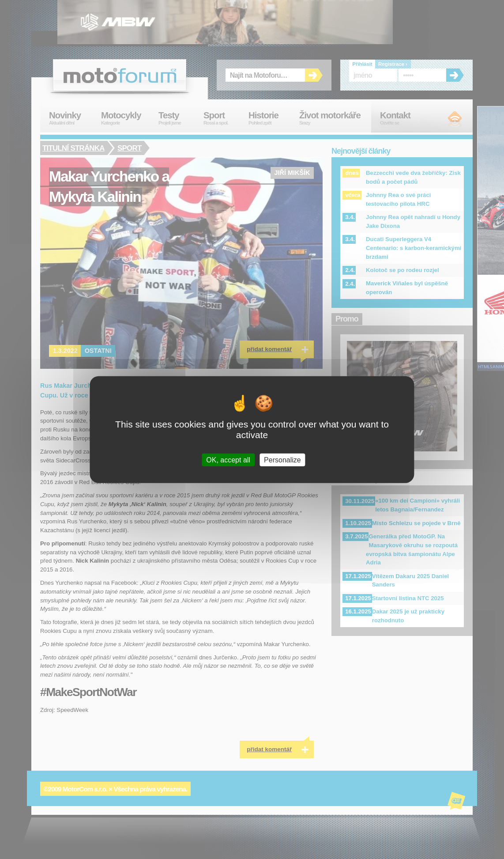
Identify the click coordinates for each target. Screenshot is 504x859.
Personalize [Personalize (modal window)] (282, 460)
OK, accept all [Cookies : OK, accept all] (228, 460)
